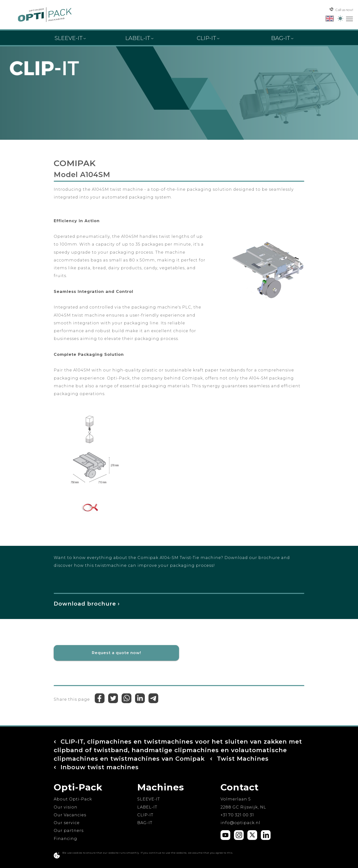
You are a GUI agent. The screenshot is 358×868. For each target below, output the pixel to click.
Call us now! (341, 10)
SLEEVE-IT (149, 799)
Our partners (69, 830)
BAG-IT (145, 823)
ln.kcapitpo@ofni (240, 823)
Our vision (66, 807)
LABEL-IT (147, 807)
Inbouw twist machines (220, 767)
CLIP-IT (145, 815)
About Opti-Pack (73, 799)
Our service (67, 823)
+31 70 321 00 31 (237, 815)
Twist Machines (131, 767)
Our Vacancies (70, 815)
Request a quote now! (116, 653)
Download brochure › (87, 604)
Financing (65, 838)
